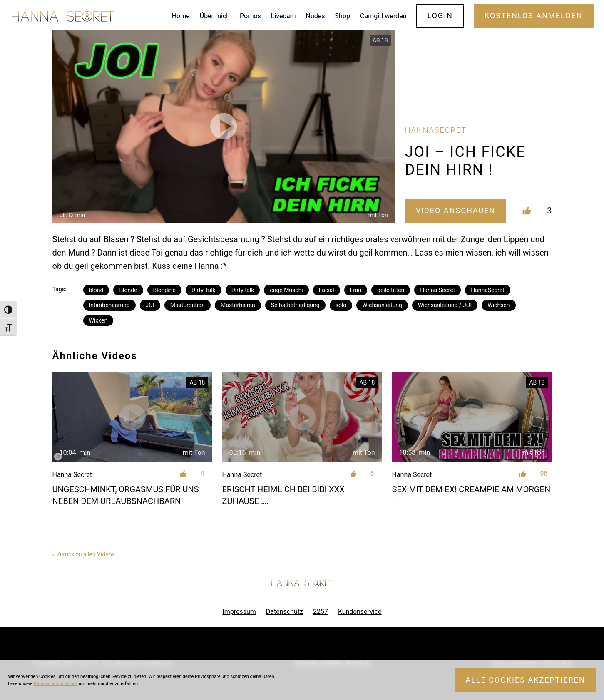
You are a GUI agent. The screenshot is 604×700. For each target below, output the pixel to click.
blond (96, 290)
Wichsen (498, 305)
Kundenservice (360, 612)
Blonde (128, 290)
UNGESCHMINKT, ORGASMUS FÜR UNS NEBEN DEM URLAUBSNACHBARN (126, 495)
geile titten (391, 290)
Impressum (239, 612)
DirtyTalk (243, 290)
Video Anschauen (456, 210)
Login (440, 16)
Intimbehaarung (109, 305)
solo (341, 305)
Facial (327, 290)
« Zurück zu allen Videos (84, 554)
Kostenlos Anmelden (534, 16)
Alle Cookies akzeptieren (526, 680)
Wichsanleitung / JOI (445, 305)
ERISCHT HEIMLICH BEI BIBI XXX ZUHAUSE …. (283, 495)
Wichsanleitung (382, 305)
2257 (321, 612)
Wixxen (98, 320)
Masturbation (188, 305)
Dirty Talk (204, 290)
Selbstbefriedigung (295, 305)
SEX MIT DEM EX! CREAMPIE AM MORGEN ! (471, 495)
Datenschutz (285, 612)
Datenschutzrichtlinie (55, 684)
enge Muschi (286, 290)
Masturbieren (238, 305)
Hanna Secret (437, 290)
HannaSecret (487, 290)
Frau (356, 290)
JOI (150, 305)
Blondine (164, 290)
